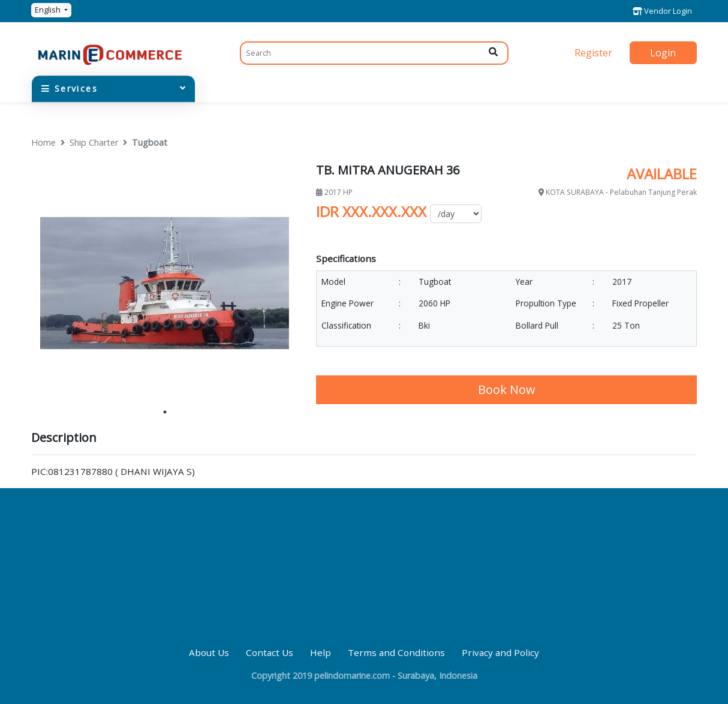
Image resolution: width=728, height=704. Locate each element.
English (49, 10)
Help (321, 652)
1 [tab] (165, 412)
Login (663, 53)
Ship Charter (94, 142)
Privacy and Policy (500, 652)
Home (43, 142)
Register (593, 53)
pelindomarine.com (352, 676)
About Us (209, 652)
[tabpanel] (165, 283)
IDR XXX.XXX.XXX (371, 211)
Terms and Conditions (396, 652)
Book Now (507, 389)
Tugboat (150, 142)
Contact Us (270, 652)
